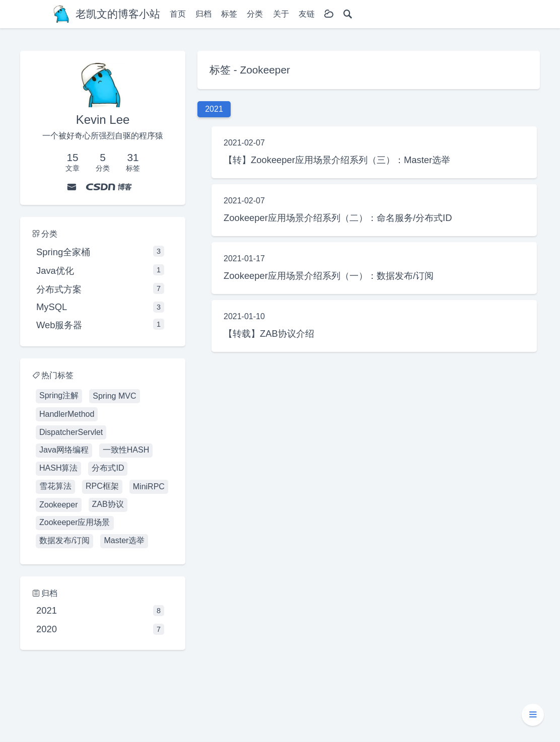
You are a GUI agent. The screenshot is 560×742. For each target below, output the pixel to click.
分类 (255, 14)
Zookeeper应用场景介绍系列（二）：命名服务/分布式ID (338, 218)
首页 (178, 14)
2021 (100, 611)
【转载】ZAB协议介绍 (269, 333)
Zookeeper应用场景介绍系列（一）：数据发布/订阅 (329, 276)
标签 (229, 14)
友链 (307, 14)
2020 (100, 629)
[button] (533, 715)
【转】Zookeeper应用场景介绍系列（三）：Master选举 (337, 160)
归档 (203, 14)
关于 (281, 14)
